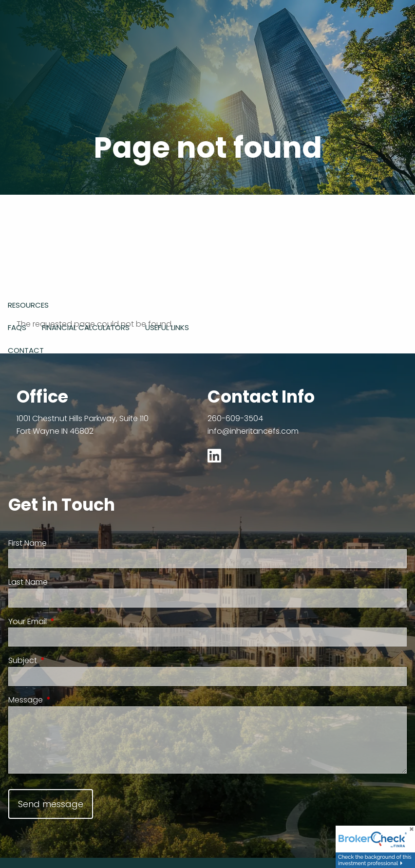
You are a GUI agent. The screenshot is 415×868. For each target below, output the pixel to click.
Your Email (66, 621)
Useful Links (167, 327)
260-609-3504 (235, 418)
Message (64, 700)
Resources (28, 305)
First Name (28, 543)
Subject (61, 660)
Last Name (28, 582)
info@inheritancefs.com (253, 431)
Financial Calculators (86, 327)
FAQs (17, 327)
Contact (26, 350)
